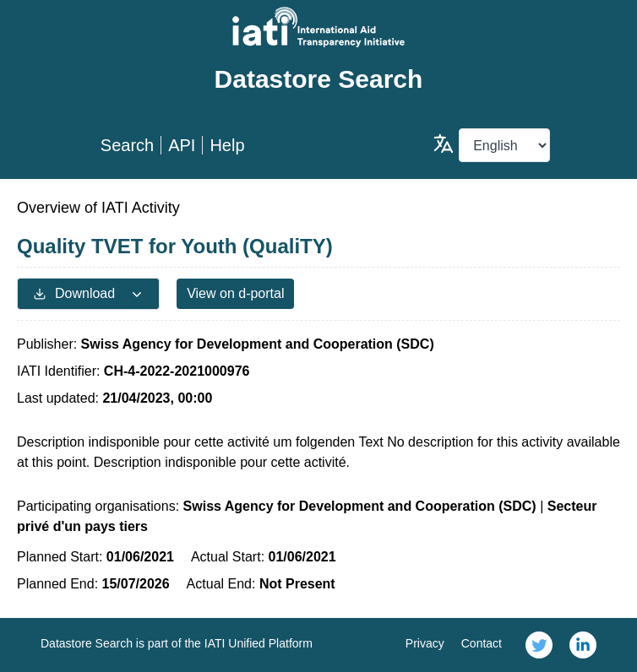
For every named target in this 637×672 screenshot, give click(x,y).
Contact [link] (482, 643)
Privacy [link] (425, 643)
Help (227, 145)
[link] (539, 645)
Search (127, 145)
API (182, 145)
